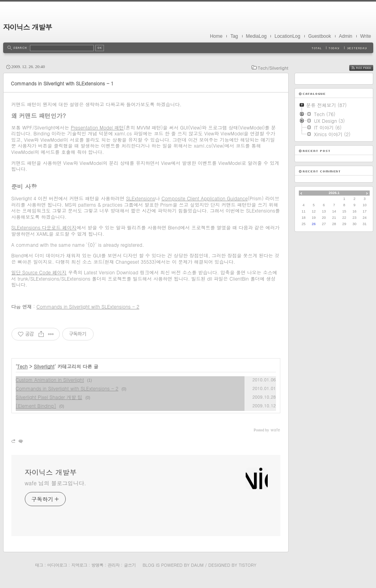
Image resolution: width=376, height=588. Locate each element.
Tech (22, 366)
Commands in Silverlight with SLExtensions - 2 (88, 306)
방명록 (97, 565)
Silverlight (44, 366)
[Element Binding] (36, 406)
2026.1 (334, 193)
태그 (39, 565)
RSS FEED (367, 68)
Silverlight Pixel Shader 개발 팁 (49, 397)
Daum (197, 565)
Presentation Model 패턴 (97, 127)
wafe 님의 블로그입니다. (56, 483)
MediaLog (257, 36)
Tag (234, 36)
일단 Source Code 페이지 (39, 272)
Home (216, 36)
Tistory (247, 565)
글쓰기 (130, 565)
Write (366, 36)
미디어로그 (57, 565)
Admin (346, 36)
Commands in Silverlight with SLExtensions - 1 (62, 83)
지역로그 (79, 565)
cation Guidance (230, 198)
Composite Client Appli (187, 198)
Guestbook (320, 36)
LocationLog (287, 36)
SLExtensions (141, 198)
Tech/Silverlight (273, 68)
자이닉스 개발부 (28, 27)
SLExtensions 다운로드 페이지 (44, 227)
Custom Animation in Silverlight (50, 380)
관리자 (113, 565)
